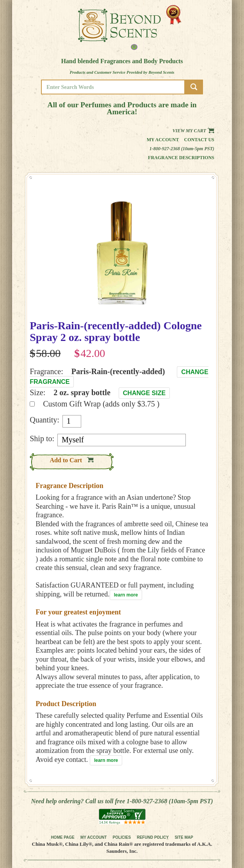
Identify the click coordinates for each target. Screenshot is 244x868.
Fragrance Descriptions (181, 158)
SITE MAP (184, 837)
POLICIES (122, 837)
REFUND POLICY (153, 837)
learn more (126, 595)
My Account (163, 140)
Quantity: (45, 420)
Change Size (144, 393)
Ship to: (42, 438)
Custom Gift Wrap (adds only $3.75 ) (101, 404)
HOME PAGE (62, 837)
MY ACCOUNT (94, 837)
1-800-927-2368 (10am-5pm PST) (182, 149)
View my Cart (193, 131)
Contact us (199, 140)
